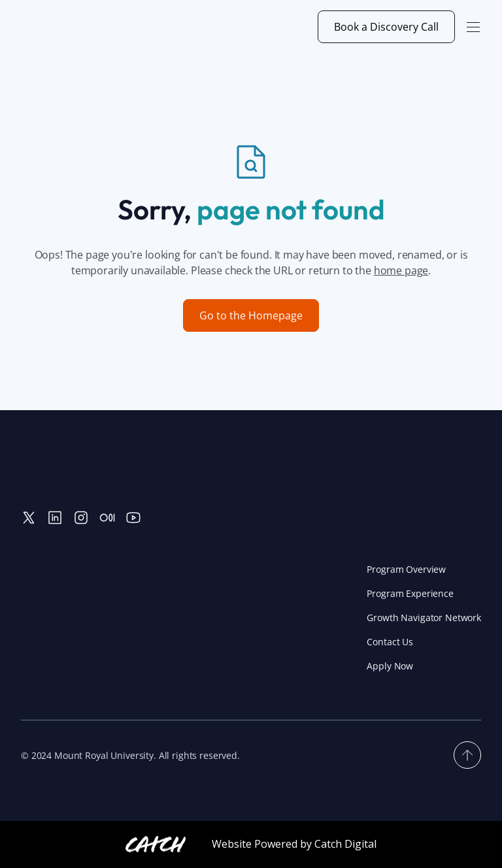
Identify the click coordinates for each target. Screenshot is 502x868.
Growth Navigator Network (424, 618)
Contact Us (390, 642)
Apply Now (390, 666)
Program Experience (410, 593)
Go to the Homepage (251, 315)
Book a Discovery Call (386, 27)
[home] (84, 27)
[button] (473, 27)
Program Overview (406, 569)
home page (401, 270)
